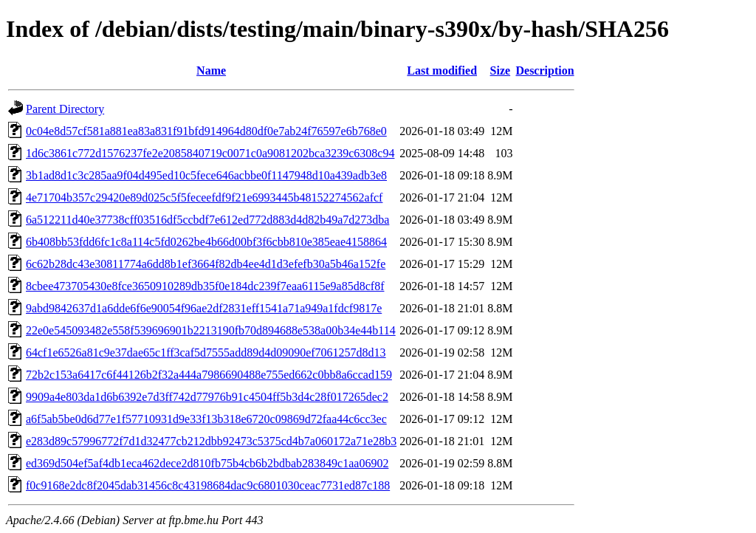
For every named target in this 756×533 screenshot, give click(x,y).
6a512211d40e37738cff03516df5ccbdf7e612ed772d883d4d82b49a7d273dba (207, 220)
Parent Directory (65, 109)
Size (501, 71)
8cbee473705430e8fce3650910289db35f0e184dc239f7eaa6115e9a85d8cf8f (205, 286)
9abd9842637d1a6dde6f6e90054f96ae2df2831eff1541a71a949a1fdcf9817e (204, 308)
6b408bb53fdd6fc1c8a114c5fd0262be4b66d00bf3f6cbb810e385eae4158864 (206, 242)
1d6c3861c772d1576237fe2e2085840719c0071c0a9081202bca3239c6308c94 (210, 153)
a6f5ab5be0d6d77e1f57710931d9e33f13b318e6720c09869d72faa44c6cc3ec (206, 419)
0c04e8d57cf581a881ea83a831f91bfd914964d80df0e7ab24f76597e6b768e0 (206, 131)
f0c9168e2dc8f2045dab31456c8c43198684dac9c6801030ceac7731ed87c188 (208, 485)
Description (544, 71)
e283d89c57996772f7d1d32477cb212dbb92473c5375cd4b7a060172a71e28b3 (211, 441)
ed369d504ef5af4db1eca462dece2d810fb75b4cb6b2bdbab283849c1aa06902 (207, 463)
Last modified (442, 71)
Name (211, 71)
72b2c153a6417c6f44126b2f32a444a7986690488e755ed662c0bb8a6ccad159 (209, 375)
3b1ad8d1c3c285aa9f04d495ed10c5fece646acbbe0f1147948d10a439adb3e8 (206, 175)
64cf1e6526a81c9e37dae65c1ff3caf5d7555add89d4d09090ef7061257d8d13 (206, 353)
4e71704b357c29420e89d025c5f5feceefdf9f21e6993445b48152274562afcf (204, 197)
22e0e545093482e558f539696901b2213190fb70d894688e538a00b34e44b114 (211, 330)
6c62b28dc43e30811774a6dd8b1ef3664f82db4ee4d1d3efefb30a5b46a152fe (206, 264)
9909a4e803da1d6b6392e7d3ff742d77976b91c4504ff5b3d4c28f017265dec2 (207, 397)
